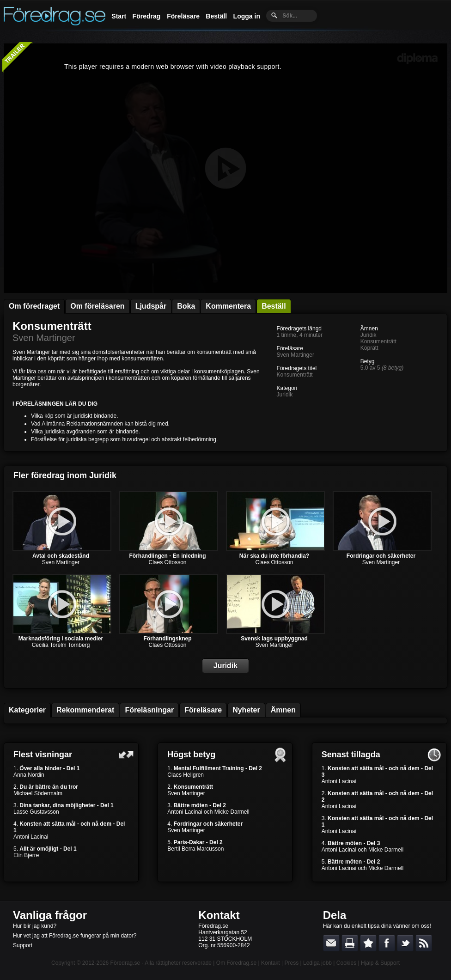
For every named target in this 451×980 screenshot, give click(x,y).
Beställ (216, 16)
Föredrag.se (125, 963)
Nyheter (246, 710)
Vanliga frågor (50, 915)
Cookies (346, 963)
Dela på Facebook (387, 943)
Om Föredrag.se (236, 963)
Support (23, 945)
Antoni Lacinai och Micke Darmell (208, 812)
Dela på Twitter (405, 943)
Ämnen (283, 710)
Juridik (285, 395)
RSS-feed (424, 943)
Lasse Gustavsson (36, 812)
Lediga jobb (317, 963)
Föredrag (147, 16)
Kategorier (27, 710)
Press (291, 963)
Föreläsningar (149, 710)
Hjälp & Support (380, 963)
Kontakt (219, 915)
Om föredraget (34, 306)
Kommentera (228, 306)
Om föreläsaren (97, 306)
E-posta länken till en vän (331, 943)
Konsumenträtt (52, 326)
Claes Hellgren (186, 775)
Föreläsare (183, 16)
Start (119, 16)
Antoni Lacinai (31, 837)
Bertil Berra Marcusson (195, 849)
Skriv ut (350, 943)
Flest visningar (43, 755)
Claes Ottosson (167, 562)
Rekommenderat (85, 710)
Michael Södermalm (38, 793)
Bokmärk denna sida (368, 943)
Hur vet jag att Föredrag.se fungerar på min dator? (75, 936)
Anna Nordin (29, 775)
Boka (186, 306)
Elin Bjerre (26, 855)
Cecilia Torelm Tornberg (61, 645)
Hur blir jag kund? (35, 926)
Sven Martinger (44, 338)
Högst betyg (191, 755)
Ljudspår (151, 306)
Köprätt (369, 348)
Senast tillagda (351, 755)
